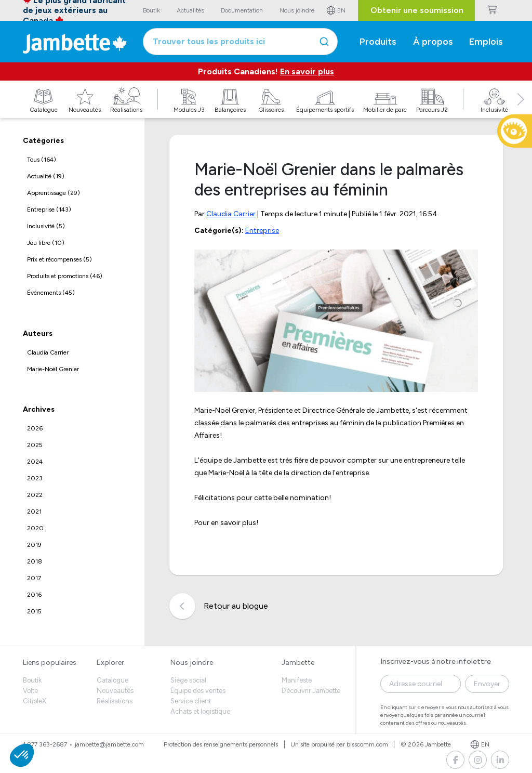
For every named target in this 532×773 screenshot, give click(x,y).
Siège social (188, 680)
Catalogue (112, 680)
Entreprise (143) (49, 209)
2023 (35, 478)
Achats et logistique (200, 711)
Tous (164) (42, 160)
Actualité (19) (46, 176)
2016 (34, 595)
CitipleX (35, 701)
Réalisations (115, 701)
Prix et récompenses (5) (59, 259)
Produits (378, 42)
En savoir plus (307, 71)
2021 (34, 512)
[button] (521, 111)
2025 (35, 445)
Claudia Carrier (48, 352)
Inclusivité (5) (46, 226)
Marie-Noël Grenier (53, 369)
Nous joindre (192, 663)
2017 (34, 578)
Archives (39, 409)
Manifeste (297, 680)
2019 (34, 545)
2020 (35, 528)
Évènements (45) (51, 293)
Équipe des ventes (198, 691)
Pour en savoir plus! (226, 523)
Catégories (43, 141)
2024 (35, 462)
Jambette (298, 663)
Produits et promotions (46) (65, 276)
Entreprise (262, 231)
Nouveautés (115, 691)
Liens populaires (50, 663)
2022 (35, 495)
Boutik (32, 680)
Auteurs (38, 333)
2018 (35, 561)
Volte (30, 691)
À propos (433, 42)
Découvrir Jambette (311, 691)
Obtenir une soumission (417, 10)
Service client (191, 701)
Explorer (110, 663)
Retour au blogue (219, 606)
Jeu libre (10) (46, 243)
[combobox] (240, 42)
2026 (35, 428)
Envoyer (487, 684)
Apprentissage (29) (54, 193)
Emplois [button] (486, 42)
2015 (34, 611)
